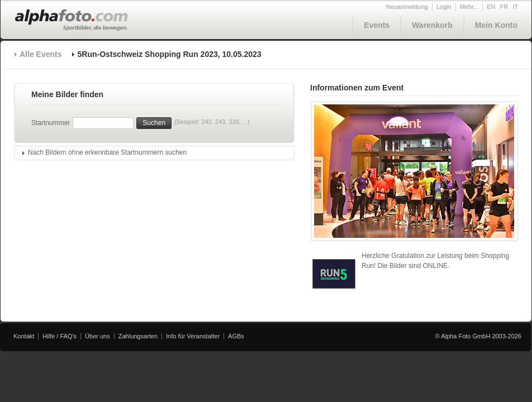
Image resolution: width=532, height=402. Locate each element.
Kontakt (24, 336)
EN (491, 7)
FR (504, 7)
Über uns (98, 336)
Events (377, 25)
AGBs (236, 336)
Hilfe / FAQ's (60, 336)
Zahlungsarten (138, 336)
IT (515, 7)
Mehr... (469, 7)
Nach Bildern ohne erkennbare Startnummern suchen (107, 152)
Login (444, 7)
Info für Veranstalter (193, 336)
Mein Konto (496, 25)
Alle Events (41, 54)
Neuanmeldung (407, 7)
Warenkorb (432, 25)
